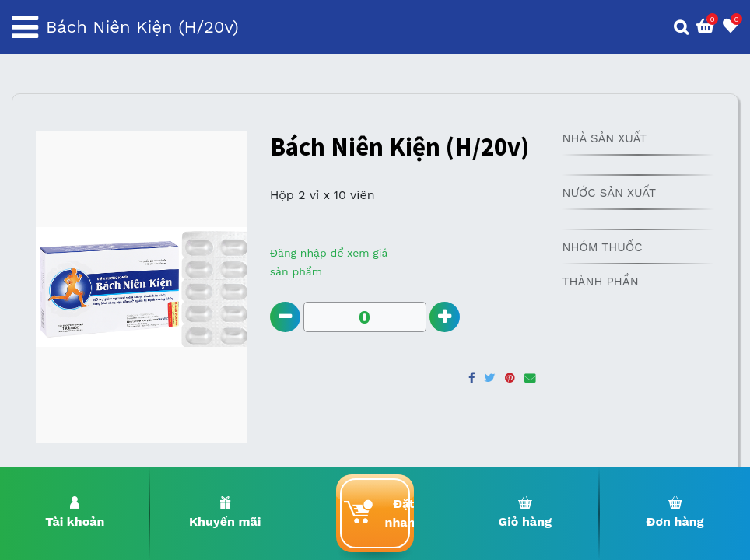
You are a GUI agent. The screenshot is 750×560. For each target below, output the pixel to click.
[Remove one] (285, 317)
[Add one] (445, 317)
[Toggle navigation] (25, 27)
